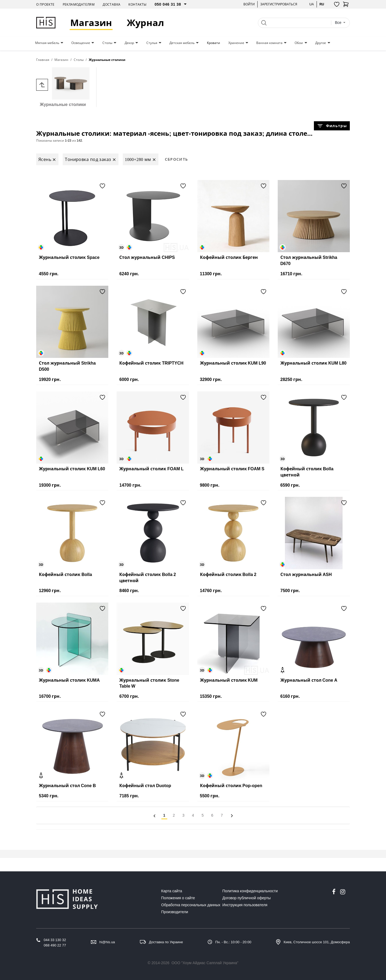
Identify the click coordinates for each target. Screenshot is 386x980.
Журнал (145, 23)
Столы (107, 43)
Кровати (214, 43)
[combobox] (340, 23)
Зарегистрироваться (279, 4)
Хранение (236, 43)
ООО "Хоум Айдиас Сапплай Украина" (205, 963)
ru (322, 4)
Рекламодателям (79, 4)
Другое (321, 43)
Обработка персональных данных (191, 905)
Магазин (91, 23)
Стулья (152, 43)
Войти (249, 4)
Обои (299, 43)
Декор (129, 43)
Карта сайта (172, 891)
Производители (175, 912)
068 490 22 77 (55, 945)
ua (312, 4)
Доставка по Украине (166, 942)
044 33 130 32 (55, 940)
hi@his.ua (107, 942)
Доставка (112, 4)
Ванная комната (269, 43)
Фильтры (332, 126)
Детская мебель (182, 43)
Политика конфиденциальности (250, 891)
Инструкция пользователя (245, 905)
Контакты (137, 4)
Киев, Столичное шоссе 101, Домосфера (317, 942)
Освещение (81, 43)
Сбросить (177, 159)
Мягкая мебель (47, 43)
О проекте (45, 4)
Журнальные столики (63, 87)
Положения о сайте (178, 898)
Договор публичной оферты (247, 898)
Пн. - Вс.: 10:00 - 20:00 (233, 942)
